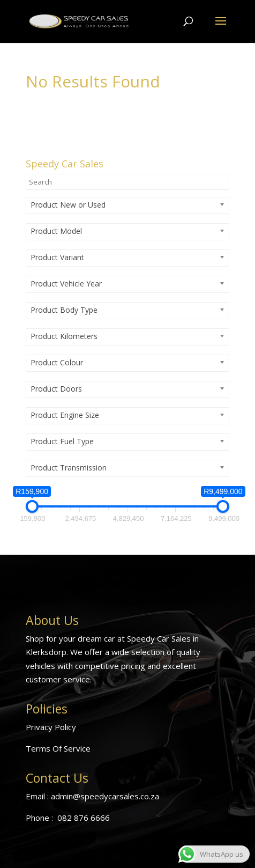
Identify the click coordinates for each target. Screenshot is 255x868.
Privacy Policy (51, 727)
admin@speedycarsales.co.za (105, 796)
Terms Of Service (58, 748)
